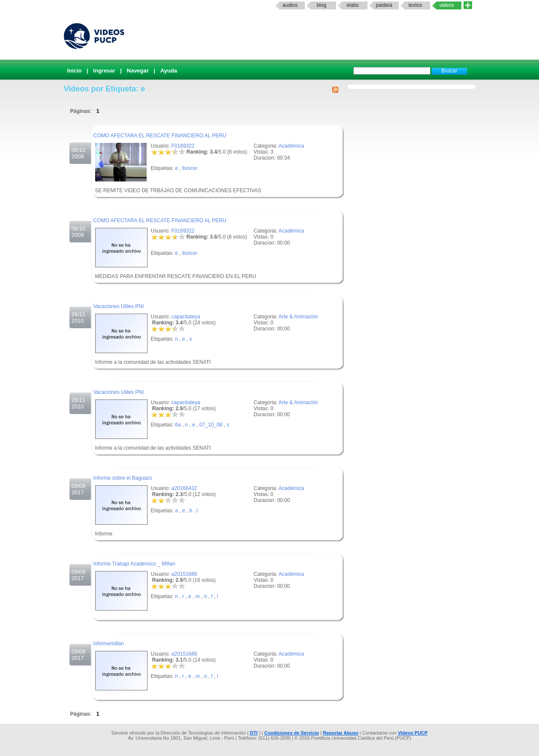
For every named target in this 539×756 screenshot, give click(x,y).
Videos (447, 5)
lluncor (190, 168)
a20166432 (184, 488)
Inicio (75, 71)
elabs (353, 5)
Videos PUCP (413, 733)
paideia (384, 5)
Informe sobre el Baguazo (123, 478)
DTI (254, 733)
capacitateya (186, 317)
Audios (290, 5)
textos (415, 5)
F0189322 (183, 146)
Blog (321, 5)
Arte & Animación (298, 317)
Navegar (138, 71)
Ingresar (104, 71)
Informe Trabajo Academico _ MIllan (134, 564)
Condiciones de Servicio (292, 733)
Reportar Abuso (341, 733)
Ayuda (169, 71)
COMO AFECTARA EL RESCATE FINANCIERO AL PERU (160, 136)
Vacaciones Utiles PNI (119, 306)
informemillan (109, 644)
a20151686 (184, 574)
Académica (291, 146)
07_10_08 (211, 425)
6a (178, 425)
